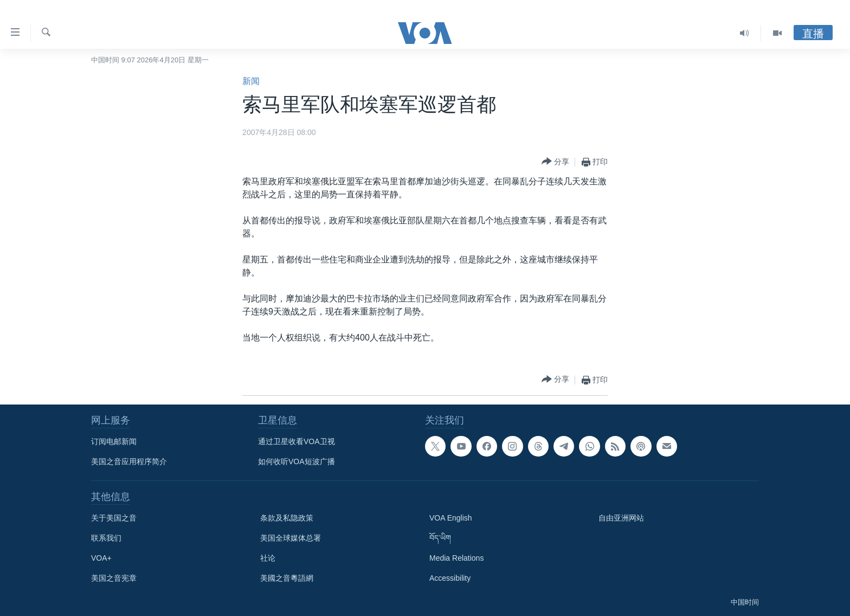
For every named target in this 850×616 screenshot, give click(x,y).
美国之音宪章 (114, 578)
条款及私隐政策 (287, 518)
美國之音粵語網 (287, 578)
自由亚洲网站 (621, 518)
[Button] (555, 162)
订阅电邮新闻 (114, 441)
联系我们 (106, 538)
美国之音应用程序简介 (129, 461)
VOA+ (101, 558)
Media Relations (456, 558)
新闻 (251, 81)
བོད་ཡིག (440, 538)
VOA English (451, 518)
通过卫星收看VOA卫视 (297, 441)
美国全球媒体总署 (291, 538)
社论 (268, 558)
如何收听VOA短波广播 (297, 461)
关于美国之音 (114, 518)
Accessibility (450, 578)
